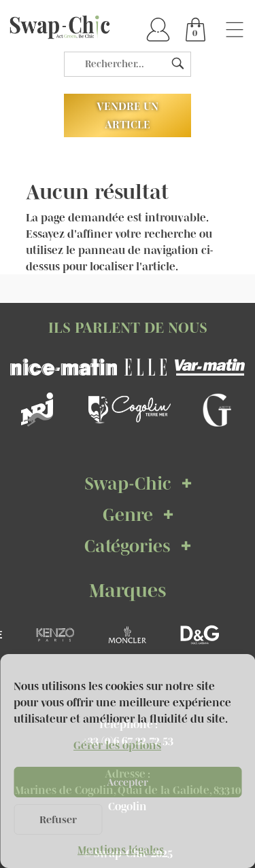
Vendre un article (128, 115)
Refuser (58, 819)
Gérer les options (117, 745)
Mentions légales (121, 850)
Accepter (128, 782)
